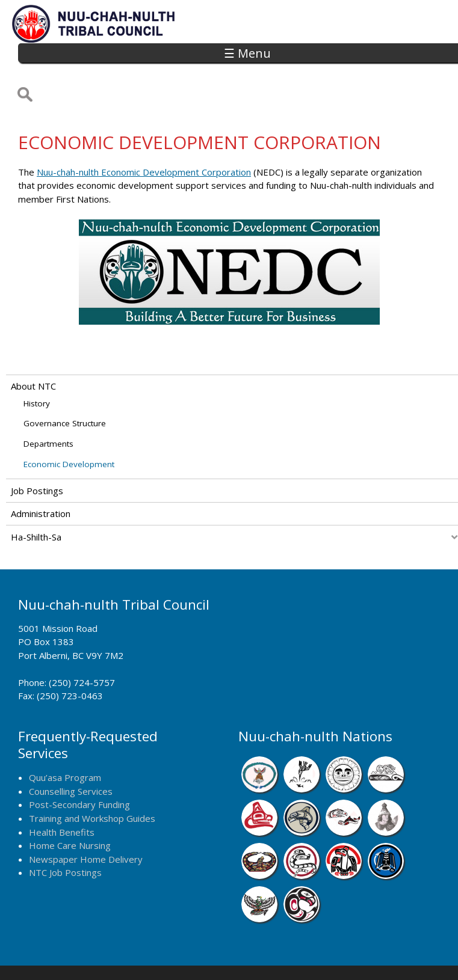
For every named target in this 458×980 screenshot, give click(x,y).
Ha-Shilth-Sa (36, 497)
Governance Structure (65, 384)
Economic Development (69, 424)
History (37, 363)
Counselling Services (71, 751)
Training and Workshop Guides (92, 778)
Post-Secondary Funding (79, 765)
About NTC (33, 346)
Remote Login (339, 954)
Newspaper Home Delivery (86, 819)
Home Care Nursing (70, 805)
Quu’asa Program (65, 738)
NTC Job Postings (65, 832)
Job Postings (37, 450)
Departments (48, 404)
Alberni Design (271, 954)
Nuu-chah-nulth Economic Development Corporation (144, 132)
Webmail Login (407, 954)
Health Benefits (62, 792)
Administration (41, 474)
